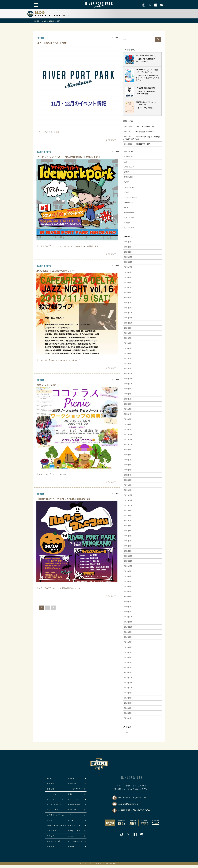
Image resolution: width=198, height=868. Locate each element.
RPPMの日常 (129, 205)
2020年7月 (128, 584)
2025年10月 (128, 270)
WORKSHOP (129, 215)
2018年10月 (128, 690)
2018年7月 (128, 706)
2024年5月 (128, 351)
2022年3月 (128, 483)
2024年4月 (128, 356)
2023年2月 (128, 427)
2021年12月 (128, 498)
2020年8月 (128, 579)
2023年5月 (128, 412)
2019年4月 (128, 660)
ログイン (127, 735)
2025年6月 (128, 285)
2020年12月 (128, 559)
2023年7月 (128, 402)
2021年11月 (128, 503)
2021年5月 (128, 533)
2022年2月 (128, 488)
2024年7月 (128, 341)
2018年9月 (128, 696)
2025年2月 (128, 305)
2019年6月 (128, 650)
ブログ (44, 21)
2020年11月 (128, 564)
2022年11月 (128, 442)
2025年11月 (128, 265)
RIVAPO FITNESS (131, 200)
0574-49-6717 (133, 800)
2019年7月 (128, 645)
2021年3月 (128, 544)
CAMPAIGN (128, 180)
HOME (37, 21)
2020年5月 (128, 594)
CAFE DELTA (44, 153)
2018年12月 (128, 680)
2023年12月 (128, 376)
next (54, 613)
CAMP (126, 175)
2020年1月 (128, 614)
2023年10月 (128, 386)
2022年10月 (128, 447)
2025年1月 (128, 310)
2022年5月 (128, 473)
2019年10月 (128, 630)
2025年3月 (128, 300)
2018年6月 (128, 711)
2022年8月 (128, 457)
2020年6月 (128, 589)
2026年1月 (128, 255)
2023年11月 (128, 381)
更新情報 (127, 225)
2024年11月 (128, 321)
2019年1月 (128, 675)
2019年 (52, 21)
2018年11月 (128, 685)
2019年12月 (128, 620)
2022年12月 (128, 437)
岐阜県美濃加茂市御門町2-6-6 (135, 813)
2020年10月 (128, 569)
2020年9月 (128, 574)
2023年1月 (128, 432)
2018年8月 (128, 701)
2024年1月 (128, 371)
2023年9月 (128, 392)
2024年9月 (128, 331)
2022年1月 (128, 493)
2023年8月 (128, 397)
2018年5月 (128, 716)
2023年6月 (128, 407)
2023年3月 (128, 422)
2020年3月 (128, 604)
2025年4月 (128, 295)
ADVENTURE (129, 159)
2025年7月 (128, 280)
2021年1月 (128, 554)
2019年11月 (128, 625)
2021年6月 (128, 528)
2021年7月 (128, 523)
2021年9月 (128, 513)
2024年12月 (128, 315)
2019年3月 (128, 665)
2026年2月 (128, 250)
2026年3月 (128, 245)
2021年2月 (128, 549)
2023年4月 (128, 417)
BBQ (126, 165)
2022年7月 (128, 462)
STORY (127, 210)
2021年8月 (128, 518)
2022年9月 (128, 452)
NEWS (126, 195)
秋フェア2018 (129, 231)
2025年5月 (128, 290)
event (40, 38)
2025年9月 (128, 275)
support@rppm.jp (128, 807)
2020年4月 (128, 599)
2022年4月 (128, 478)
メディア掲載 (129, 220)
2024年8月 (128, 336)
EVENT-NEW (129, 190)
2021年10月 (128, 508)
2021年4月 (128, 538)
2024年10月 (128, 326)
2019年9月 (128, 635)
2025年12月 (128, 260)
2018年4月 (128, 721)
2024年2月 (128, 366)
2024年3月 (128, 361)
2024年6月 (128, 346)
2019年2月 (128, 670)
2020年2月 (128, 609)
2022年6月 (128, 468)
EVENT (127, 185)
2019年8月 (128, 640)
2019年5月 (128, 655)
